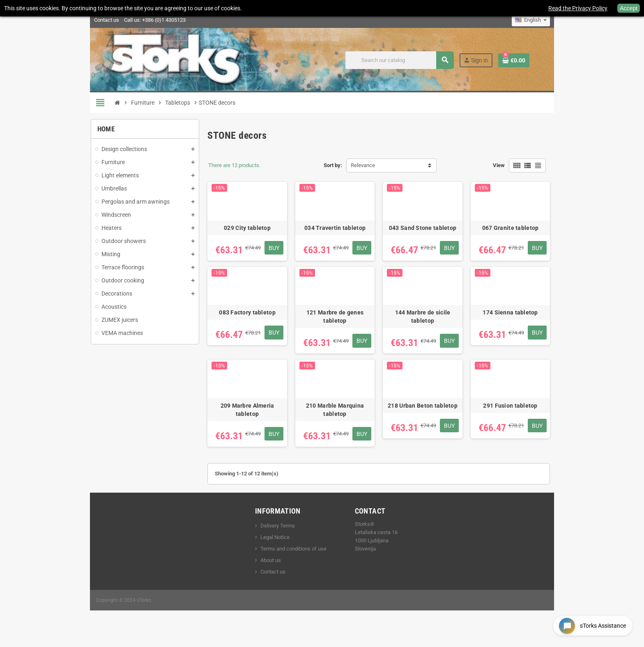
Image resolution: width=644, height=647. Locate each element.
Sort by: (333, 165)
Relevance (363, 165)
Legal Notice (270, 553)
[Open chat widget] (591, 624)
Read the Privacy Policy (578, 8)
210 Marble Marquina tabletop (336, 426)
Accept (629, 8)
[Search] (413, 60)
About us (266, 576)
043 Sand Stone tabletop (429, 233)
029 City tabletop (243, 233)
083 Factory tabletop (243, 323)
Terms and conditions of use (289, 565)
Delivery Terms (273, 542)
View (513, 165)
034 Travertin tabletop (336, 233)
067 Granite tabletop (522, 233)
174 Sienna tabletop (522, 323)
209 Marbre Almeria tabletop (243, 422)
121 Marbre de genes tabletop (336, 327)
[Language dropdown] (545, 20)
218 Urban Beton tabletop (429, 422)
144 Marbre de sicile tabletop (429, 323)
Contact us (92, 20)
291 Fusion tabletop (522, 422)
